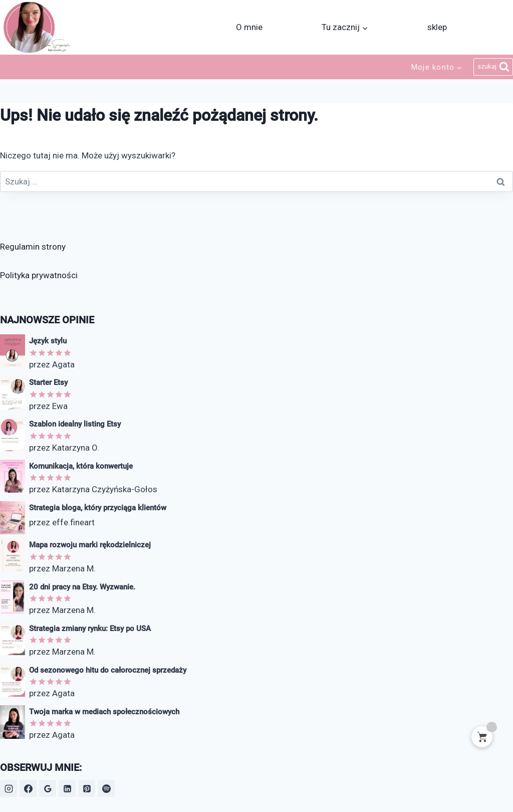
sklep (437, 27)
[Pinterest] (87, 788)
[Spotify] (106, 788)
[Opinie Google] (48, 788)
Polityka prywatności (39, 275)
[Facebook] (28, 788)
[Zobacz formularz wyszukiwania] (493, 67)
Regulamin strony (33, 247)
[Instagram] (9, 788)
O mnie (249, 27)
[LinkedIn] (67, 788)
